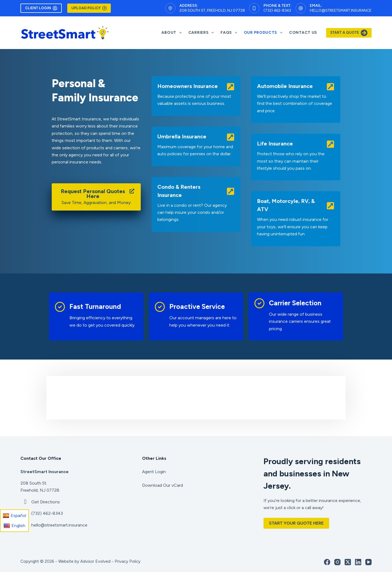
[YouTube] (368, 562)
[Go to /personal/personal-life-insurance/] (296, 157)
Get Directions (46, 502)
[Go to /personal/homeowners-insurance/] (196, 96)
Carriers (202, 33)
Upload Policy (89, 8)
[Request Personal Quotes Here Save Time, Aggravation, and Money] (96, 197)
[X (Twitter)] (348, 562)
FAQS (230, 33)
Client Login (41, 8)
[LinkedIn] (358, 562)
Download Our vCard (163, 485)
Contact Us (303, 33)
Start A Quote (349, 33)
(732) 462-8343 (277, 10)
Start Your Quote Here (296, 523)
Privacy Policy (128, 561)
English (14, 526)
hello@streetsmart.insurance (341, 10)
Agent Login (154, 472)
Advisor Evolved (95, 561)
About (172, 33)
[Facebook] (327, 562)
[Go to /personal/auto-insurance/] (296, 100)
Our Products (264, 33)
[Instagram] (337, 562)
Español (14, 516)
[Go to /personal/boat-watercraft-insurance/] (296, 219)
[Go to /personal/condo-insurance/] (196, 204)
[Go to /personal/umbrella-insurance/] (196, 146)
